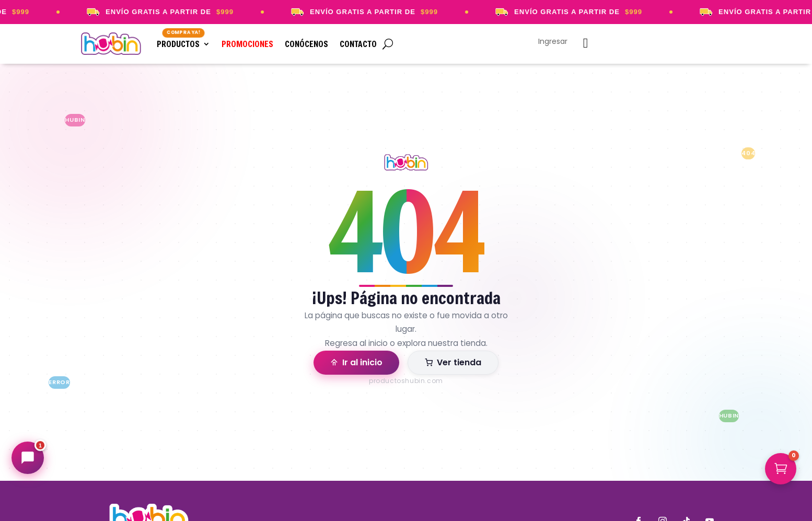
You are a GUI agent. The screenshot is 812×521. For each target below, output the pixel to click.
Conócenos (306, 44)
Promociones (247, 44)
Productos (178, 44)
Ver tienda (453, 362)
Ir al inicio (356, 362)
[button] (781, 469)
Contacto (358, 44)
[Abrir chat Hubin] (28, 458)
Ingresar (553, 42)
